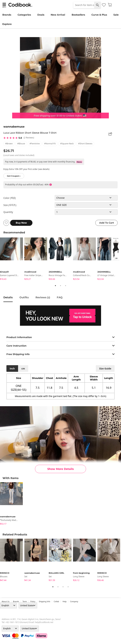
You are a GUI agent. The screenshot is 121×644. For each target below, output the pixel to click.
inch (12, 368)
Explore (7, 24)
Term (25, 601)
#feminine (35, 144)
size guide (105, 368)
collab (56, 601)
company (74, 601)
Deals (41, 15)
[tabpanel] (12, 259)
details (8, 297)
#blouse (21, 144)
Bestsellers (78, 15)
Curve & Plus (99, 15)
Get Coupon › (14, 176)
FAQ (60, 297)
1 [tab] (55, 286)
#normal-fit (50, 144)
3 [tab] (66, 286)
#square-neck (67, 144)
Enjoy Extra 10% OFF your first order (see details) (26, 169)
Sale (116, 15)
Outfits (24, 297)
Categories (24, 15)
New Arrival (58, 15)
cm (23, 368)
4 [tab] (68, 587)
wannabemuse (14, 127)
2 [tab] (60, 286)
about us (6, 601)
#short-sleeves (85, 144)
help (64, 601)
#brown (9, 144)
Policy (33, 601)
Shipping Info (45, 601)
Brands (7, 15)
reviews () (43, 297)
